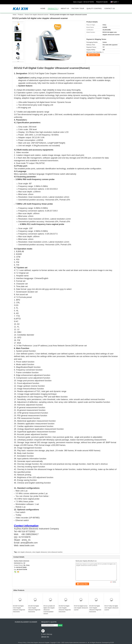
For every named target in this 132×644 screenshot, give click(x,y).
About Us (65, 9)
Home (43, 9)
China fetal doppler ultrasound (36, 643)
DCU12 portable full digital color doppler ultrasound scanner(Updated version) (49, 610)
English (116, 1)
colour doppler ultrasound (39, 552)
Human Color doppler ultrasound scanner (37, 15)
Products (52, 9)
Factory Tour (78, 9)
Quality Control (94, 9)
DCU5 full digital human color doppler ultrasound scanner (81, 608)
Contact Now (94, 55)
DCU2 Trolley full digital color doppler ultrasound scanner (111, 608)
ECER (112, 643)
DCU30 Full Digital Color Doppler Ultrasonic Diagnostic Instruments (34, 609)
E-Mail (43, 634)
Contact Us (110, 9)
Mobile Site (45, 637)
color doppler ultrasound (24, 552)
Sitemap (49, 634)
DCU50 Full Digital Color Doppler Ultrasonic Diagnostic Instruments (19, 609)
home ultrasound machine (55, 552)
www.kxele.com (27, 545)
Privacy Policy (22, 643)
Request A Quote (102, 2)
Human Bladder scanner (26, 622)
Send (60, 625)
